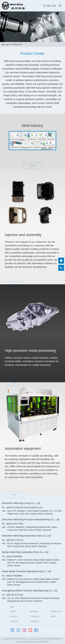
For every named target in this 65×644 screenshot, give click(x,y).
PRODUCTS (18, 45)
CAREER (21, 622)
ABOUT (21, 612)
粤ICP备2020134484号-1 (53, 639)
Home (7, 45)
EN (48, 6)
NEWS (61, 616)
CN (54, 6)
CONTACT (42, 622)
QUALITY (21, 616)
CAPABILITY (43, 616)
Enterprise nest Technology (39, 642)
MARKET (42, 612)
